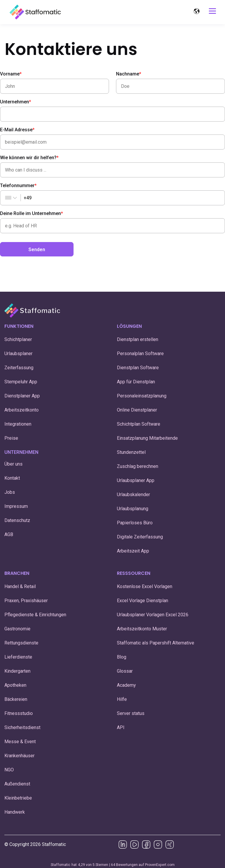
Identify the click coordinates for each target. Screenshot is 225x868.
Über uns (13, 464)
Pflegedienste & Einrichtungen (35, 615)
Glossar (125, 671)
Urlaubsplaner (18, 354)
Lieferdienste (18, 657)
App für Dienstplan (136, 382)
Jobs (10, 492)
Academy (126, 685)
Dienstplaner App (22, 396)
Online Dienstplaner (137, 410)
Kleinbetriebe (18, 798)
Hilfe (122, 699)
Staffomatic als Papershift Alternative (156, 643)
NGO (9, 770)
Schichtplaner (18, 339)
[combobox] (8, 198)
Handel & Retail (20, 586)
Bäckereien (16, 699)
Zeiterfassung (19, 368)
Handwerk (15, 812)
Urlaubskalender (133, 495)
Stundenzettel (132, 452)
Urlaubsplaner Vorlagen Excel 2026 (153, 615)
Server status (131, 713)
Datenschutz (17, 520)
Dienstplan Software (138, 368)
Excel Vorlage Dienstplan (143, 601)
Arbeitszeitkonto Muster (142, 629)
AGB (9, 534)
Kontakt (12, 478)
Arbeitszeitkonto (22, 410)
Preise (11, 438)
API (121, 727)
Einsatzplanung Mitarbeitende (147, 438)
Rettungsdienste (21, 643)
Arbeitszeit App (133, 551)
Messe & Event (20, 742)
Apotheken (15, 685)
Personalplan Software (140, 354)
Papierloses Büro (135, 523)
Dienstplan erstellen (138, 339)
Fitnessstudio (19, 713)
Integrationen (18, 424)
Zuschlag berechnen (138, 466)
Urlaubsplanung (133, 509)
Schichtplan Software (139, 424)
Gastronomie (17, 629)
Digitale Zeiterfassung (140, 537)
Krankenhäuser (19, 756)
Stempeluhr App (21, 382)
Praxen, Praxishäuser (26, 601)
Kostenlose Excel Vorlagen (145, 586)
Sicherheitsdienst (22, 727)
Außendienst (17, 784)
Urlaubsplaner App (136, 480)
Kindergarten (17, 671)
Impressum (16, 506)
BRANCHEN (17, 573)
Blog (122, 657)
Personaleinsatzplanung (142, 396)
